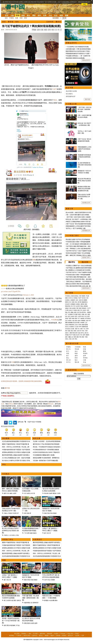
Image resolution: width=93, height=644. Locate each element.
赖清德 (86, 306)
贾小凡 (68, 349)
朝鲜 (76, 314)
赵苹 (85, 356)
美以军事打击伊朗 (71, 91)
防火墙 (75, 323)
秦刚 (11, 493)
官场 (18, 15)
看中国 (16, 8)
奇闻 (61, 15)
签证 (72, 331)
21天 (25, 493)
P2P (90, 321)
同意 (84, 4)
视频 (67, 15)
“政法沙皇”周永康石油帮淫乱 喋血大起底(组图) (84, 181)
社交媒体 (70, 314)
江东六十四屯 (78, 325)
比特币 (73, 316)
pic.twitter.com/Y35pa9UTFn (11, 292)
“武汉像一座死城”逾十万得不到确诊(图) (45, 461)
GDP (46, 580)
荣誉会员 (11, 404)
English (56, 634)
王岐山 (6, 513)
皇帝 (84, 335)
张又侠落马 (69, 94)
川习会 (18, 625)
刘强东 (70, 321)
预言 (15, 600)
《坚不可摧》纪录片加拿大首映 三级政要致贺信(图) (84, 109)
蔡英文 (89, 318)
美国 (23, 15)
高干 (18, 513)
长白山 (67, 327)
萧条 (56, 600)
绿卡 (80, 331)
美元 (69, 316)
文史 (50, 15)
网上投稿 (17, 634)
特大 (53, 30)
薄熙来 (54, 493)
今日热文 (6, 474)
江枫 (85, 360)
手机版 (34, 30)
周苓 (68, 353)
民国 (74, 333)
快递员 (35, 533)
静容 (76, 358)
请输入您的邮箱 (79, 374)
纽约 (39, 15)
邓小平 (71, 335)
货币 (76, 316)
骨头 (18, 535)
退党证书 (70, 636)
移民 (82, 329)
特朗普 (83, 296)
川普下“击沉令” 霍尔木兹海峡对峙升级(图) (78, 224)
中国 (13, 362)
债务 (89, 314)
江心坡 (76, 327)
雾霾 (66, 323)
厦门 (45, 533)
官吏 (21, 18)
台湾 (86, 318)
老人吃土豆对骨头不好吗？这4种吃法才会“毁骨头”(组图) (11, 531)
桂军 (76, 333)
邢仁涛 (68, 360)
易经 (67, 337)
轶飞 (68, 351)
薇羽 (5, 493)
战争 (36, 623)
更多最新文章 (86, 231)
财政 (73, 318)
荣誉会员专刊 (71, 43)
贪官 (88, 310)
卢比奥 (87, 296)
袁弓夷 (79, 302)
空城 (51, 513)
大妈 (73, 321)
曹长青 (77, 362)
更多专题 (87, 99)
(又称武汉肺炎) (74, 296)
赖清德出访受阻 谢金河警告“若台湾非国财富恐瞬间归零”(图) (84, 189)
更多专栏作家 (86, 365)
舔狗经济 (36, 603)
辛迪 (85, 362)
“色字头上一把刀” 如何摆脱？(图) (76, 228)
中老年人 (6, 535)
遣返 (69, 331)
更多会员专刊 (86, 60)
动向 (6, 18)
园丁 (68, 356)
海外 (87, 331)
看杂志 (41, 636)
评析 (26, 18)
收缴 (31, 533)
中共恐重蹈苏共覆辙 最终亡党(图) (44, 455)
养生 (76, 339)
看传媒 (58, 636)
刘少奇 (78, 335)
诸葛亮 (87, 335)
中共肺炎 (55, 320)
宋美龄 (67, 335)
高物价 (55, 513)
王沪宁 (89, 308)
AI (49, 600)
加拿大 (80, 314)
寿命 (70, 339)
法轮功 (67, 325)
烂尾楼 (53, 580)
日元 (86, 316)
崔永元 (71, 310)
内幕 (17, 18)
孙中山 (83, 333)
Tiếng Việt (70, 634)
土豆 (11, 535)
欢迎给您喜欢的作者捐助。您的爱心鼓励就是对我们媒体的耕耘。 (22, 381)
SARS (80, 327)
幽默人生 (71, 337)
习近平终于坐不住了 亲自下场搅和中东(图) (79, 251)
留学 (87, 329)
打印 (49, 30)
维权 (78, 323)
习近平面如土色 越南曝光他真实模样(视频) (79, 268)
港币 (88, 316)
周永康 (46, 493)
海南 (45, 513)
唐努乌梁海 (85, 325)
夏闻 (85, 351)
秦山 (68, 358)
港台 (28, 15)
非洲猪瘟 (83, 321)
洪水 (76, 302)
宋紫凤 (68, 347)
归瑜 (85, 349)
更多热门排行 (86, 257)
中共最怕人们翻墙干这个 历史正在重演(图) (79, 266)
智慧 (75, 337)
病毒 (34, 260)
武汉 (55, 100)
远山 (76, 351)
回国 (75, 331)
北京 (66, 321)
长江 (70, 302)
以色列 (32, 623)
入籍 (78, 331)
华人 (79, 329)
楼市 (70, 318)
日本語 (77, 634)
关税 (70, 308)
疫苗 (73, 302)
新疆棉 (85, 300)
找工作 (49, 533)
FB (74, 314)
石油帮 (50, 493)
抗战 (79, 333)
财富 (76, 318)
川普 (80, 296)
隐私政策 (50, 634)
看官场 (11, 22)
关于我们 (36, 634)
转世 (25, 513)
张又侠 (84, 298)
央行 (86, 314)
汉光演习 (68, 304)
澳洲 (71, 333)
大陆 (12, 15)
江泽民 (59, 493)
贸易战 (76, 298)
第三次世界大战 (9, 600)
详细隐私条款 (18, 4)
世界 (45, 15)
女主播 (72, 329)
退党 (86, 304)
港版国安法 (85, 302)
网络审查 (72, 325)
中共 (8, 493)
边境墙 (74, 308)
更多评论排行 (86, 288)
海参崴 (82, 318)
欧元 (83, 316)
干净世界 (19, 636)
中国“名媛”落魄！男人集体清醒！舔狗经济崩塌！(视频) (31, 598)
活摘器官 (73, 300)
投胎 (28, 513)
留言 (46, 30)
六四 (87, 298)
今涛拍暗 (78, 347)
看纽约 (52, 636)
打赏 (42, 30)
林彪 (74, 335)
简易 (85, 347)
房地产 (67, 318)
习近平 (54, 89)
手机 (80, 337)
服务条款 (43, 634)
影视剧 (46, 600)
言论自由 (68, 329)
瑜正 (76, 360)
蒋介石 (87, 333)
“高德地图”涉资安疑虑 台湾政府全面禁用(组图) (84, 157)
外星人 (67, 339)
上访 (86, 323)
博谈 (34, 15)
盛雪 (76, 356)
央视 (76, 329)
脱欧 (83, 314)
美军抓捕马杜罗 (71, 96)
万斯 (77, 308)
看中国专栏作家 (72, 344)
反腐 (75, 312)
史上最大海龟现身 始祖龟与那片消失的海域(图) (84, 165)
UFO (72, 306)
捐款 (30, 634)
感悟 (78, 337)
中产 (79, 318)
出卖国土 (68, 300)
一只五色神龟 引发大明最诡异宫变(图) (77, 47)
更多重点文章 (86, 203)
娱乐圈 (52, 600)
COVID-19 (71, 298)
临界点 (29, 493)
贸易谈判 (84, 308)
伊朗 (25, 623)
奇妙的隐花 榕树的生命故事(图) (75, 58)
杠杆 (66, 316)
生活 (56, 15)
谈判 (5, 625)
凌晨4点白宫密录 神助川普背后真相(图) (78, 284)
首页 (7, 15)
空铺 (48, 513)
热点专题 (69, 88)
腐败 (72, 312)
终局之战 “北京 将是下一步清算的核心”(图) (79, 219)
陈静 (76, 353)
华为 (69, 312)
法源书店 (34, 636)
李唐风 (85, 353)
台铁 (77, 300)
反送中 (85, 310)
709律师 (82, 323)
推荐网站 (12, 636)
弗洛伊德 (68, 306)
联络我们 (24, 634)
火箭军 (14, 493)
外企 (49, 580)
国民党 (83, 304)
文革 (73, 339)
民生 (83, 331)
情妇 (66, 312)
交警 (28, 533)
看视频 (47, 636)
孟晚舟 (67, 308)
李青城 (85, 358)
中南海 (11, 18)
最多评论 (72, 262)
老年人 (14, 535)
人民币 (79, 316)
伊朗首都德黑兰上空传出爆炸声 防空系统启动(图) (84, 149)
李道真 (77, 349)
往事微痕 (73, 304)
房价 (76, 321)
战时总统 (20, 600)
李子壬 (68, 362)
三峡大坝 (81, 300)
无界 (83, 636)
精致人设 (30, 603)
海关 (66, 331)
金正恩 (78, 306)
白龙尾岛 (72, 327)
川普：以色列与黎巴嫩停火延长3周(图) (77, 215)
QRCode (21, 422)
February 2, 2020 (28, 295)
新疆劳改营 (85, 327)
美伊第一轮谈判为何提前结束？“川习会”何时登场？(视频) (11, 621)
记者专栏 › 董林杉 (54, 22)
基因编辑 (70, 323)
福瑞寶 (64, 636)
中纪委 (14, 513)
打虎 (78, 312)
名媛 (25, 603)
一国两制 (88, 312)
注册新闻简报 (71, 370)
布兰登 (33, 493)
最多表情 (85, 262)
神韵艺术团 (27, 636)
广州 (25, 533)
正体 (38, 30)
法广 (66, 314)
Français (63, 634)
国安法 (67, 302)
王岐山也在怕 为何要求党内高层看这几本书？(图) (84, 197)
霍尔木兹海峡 (11, 625)
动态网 (77, 636)
